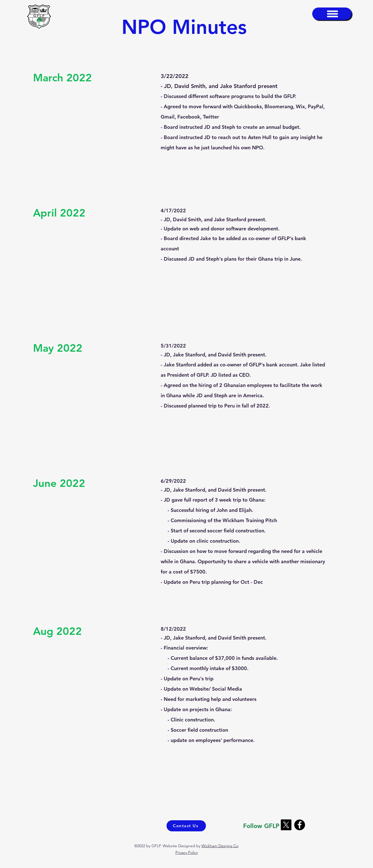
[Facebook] (300, 825)
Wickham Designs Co (220, 846)
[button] (332, 14)
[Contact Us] (186, 826)
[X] (286, 825)
